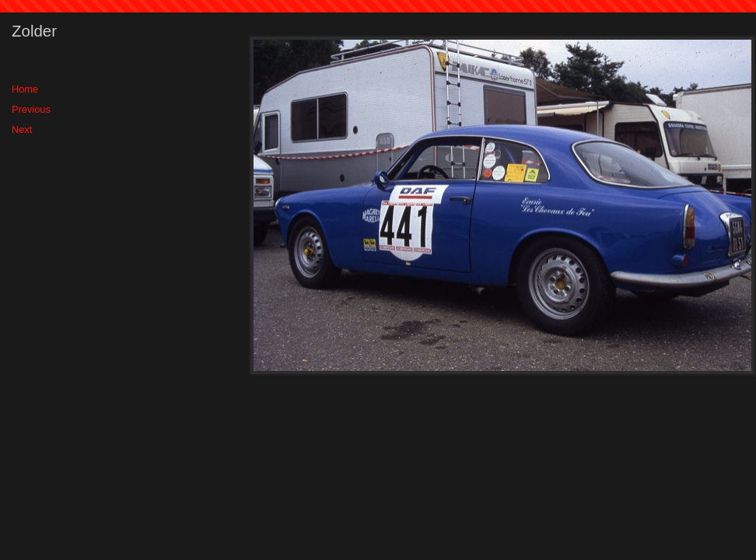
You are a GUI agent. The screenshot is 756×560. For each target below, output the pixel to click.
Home (25, 89)
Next (22, 129)
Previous (31, 109)
